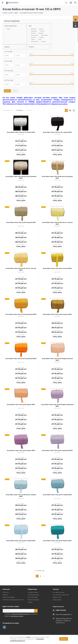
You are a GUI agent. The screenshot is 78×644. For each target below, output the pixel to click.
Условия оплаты (33, 592)
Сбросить (15, 91)
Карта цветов (57, 600)
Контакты (6, 592)
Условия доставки (34, 595)
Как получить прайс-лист (61, 595)
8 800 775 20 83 (61, 610)
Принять (64, 639)
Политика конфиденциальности (13, 600)
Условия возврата (33, 600)
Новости (5, 595)
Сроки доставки (33, 597)
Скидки (30, 602)
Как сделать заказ (59, 592)
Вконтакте (4, 627)
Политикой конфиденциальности (21, 614)
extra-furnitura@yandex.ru (64, 614)
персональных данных (17, 616)
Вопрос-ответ (57, 597)
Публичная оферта (9, 597)
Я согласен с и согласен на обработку (21, 615)
